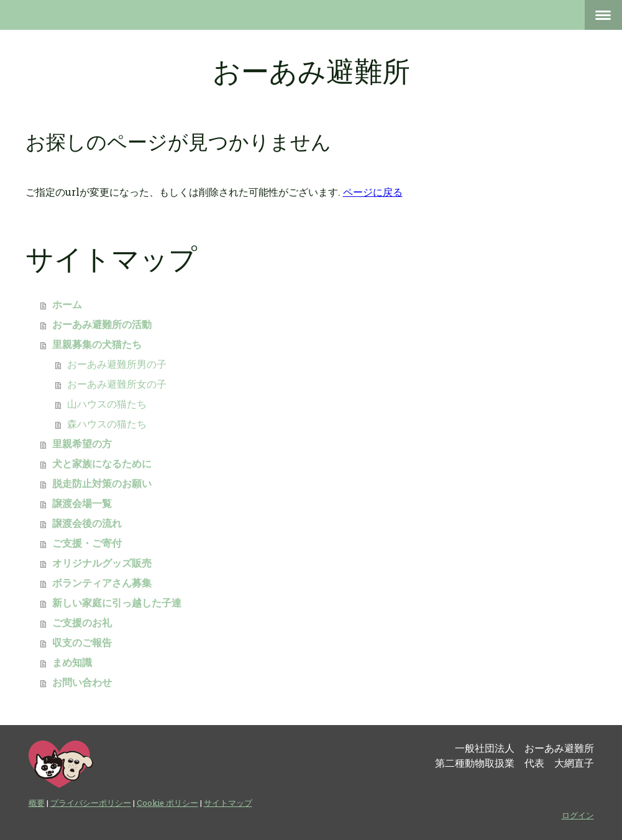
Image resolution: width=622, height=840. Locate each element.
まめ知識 (72, 663)
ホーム (67, 305)
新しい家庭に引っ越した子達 (117, 603)
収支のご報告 (82, 643)
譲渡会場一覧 (82, 504)
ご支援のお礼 (82, 623)
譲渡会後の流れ (87, 523)
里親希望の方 (82, 444)
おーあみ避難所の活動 (102, 325)
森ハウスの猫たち (107, 424)
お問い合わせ (82, 682)
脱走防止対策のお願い (102, 484)
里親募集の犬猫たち (97, 345)
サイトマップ (228, 803)
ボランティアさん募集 (102, 583)
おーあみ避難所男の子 (117, 364)
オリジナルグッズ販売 (102, 563)
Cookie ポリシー (167, 803)
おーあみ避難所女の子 (117, 384)
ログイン (578, 815)
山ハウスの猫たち (107, 404)
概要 (37, 803)
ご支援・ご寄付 (87, 543)
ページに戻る (373, 192)
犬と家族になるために (102, 464)
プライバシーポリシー (91, 803)
